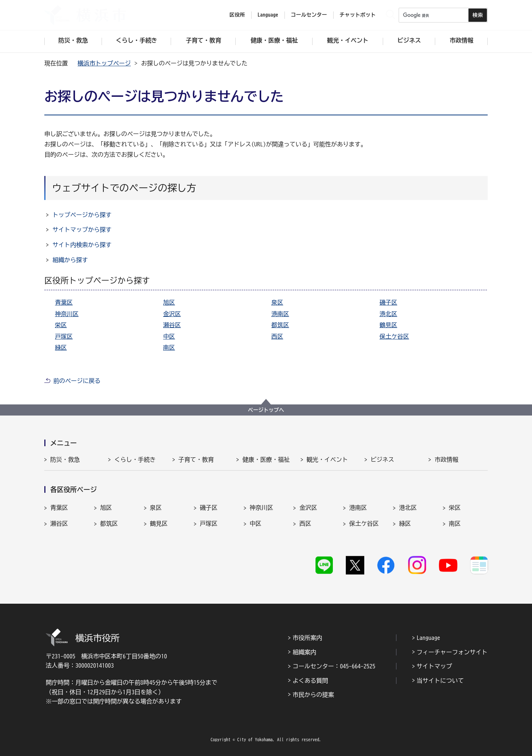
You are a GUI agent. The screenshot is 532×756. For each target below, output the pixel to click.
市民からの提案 (313, 695)
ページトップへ (266, 410)
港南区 (280, 314)
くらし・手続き (135, 460)
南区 (169, 348)
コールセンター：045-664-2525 (334, 666)
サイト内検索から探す (82, 245)
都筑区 (280, 325)
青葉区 (64, 302)
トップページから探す (82, 215)
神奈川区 (67, 314)
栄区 (61, 325)
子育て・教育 (196, 460)
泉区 (277, 302)
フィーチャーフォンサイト (452, 652)
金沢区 (172, 314)
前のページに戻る (77, 381)
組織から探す (70, 260)
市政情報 (446, 460)
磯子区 (388, 302)
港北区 (388, 314)
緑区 (61, 348)
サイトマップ (434, 666)
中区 (169, 336)
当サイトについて (440, 681)
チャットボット (358, 15)
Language (429, 638)
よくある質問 (310, 681)
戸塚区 (64, 336)
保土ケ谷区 (394, 336)
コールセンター (309, 15)
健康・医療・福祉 (266, 460)
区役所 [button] (237, 15)
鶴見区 (388, 325)
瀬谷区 (172, 325)
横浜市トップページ (104, 63)
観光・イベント (327, 460)
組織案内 (304, 652)
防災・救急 (65, 460)
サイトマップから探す (82, 230)
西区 (277, 336)
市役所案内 (307, 638)
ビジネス (382, 460)
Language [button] (268, 15)
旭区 (169, 302)
